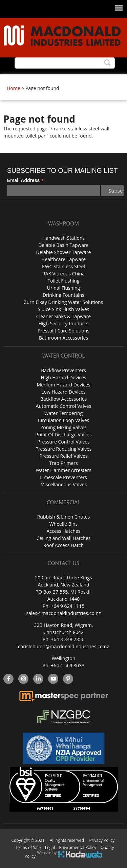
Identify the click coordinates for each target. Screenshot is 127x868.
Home (14, 88)
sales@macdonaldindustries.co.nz (63, 613)
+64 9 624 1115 (68, 606)
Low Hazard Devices (63, 392)
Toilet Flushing (63, 281)
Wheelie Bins (64, 524)
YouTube (53, 679)
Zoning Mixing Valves (63, 427)
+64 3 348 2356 (68, 639)
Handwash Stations (63, 238)
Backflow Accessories (64, 399)
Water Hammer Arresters (63, 470)
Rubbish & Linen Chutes (64, 517)
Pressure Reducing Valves (63, 449)
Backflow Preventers (63, 370)
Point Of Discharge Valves (63, 435)
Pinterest (68, 679)
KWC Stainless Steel (63, 266)
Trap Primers (63, 463)
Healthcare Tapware (63, 259)
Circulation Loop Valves (63, 420)
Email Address (26, 180)
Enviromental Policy (78, 847)
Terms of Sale (28, 847)
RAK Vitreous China (63, 274)
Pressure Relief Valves (63, 456)
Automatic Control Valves (64, 406)
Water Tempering (63, 413)
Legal (50, 847)
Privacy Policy (102, 840)
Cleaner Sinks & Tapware (63, 316)
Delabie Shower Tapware (64, 252)
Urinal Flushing (63, 288)
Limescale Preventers (63, 477)
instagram (24, 679)
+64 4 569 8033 (68, 665)
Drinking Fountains (63, 295)
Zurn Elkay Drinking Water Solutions (64, 302)
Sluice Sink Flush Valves (64, 309)
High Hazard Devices (64, 377)
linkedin (38, 679)
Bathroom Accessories (63, 338)
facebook (8, 679)
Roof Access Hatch (63, 545)
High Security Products (64, 323)
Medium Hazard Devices (64, 385)
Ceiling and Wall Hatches (63, 538)
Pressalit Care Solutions (63, 331)
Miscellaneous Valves (63, 484)
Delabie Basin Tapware (63, 245)
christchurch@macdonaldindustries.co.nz (63, 646)
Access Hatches (63, 531)
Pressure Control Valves (63, 442)
